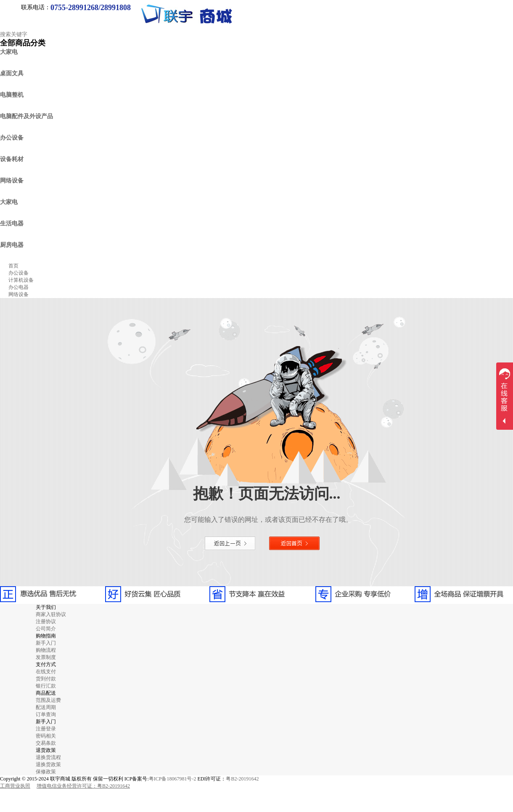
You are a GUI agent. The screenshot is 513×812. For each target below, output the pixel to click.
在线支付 (46, 672)
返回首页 (294, 543)
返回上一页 (230, 543)
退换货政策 (48, 764)
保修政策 (46, 772)
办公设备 (19, 273)
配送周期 (46, 707)
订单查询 (46, 714)
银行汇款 (46, 686)
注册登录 (46, 729)
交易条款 (46, 743)
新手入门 (46, 643)
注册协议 (46, 622)
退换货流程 (48, 757)
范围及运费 (48, 700)
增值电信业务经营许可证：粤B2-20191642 (83, 786)
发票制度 (46, 657)
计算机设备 (21, 280)
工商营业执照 (15, 786)
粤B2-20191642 (242, 779)
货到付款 (46, 679)
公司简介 (46, 629)
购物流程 (46, 650)
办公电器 (19, 287)
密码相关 (46, 736)
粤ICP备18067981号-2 (173, 779)
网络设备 (19, 294)
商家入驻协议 (51, 614)
